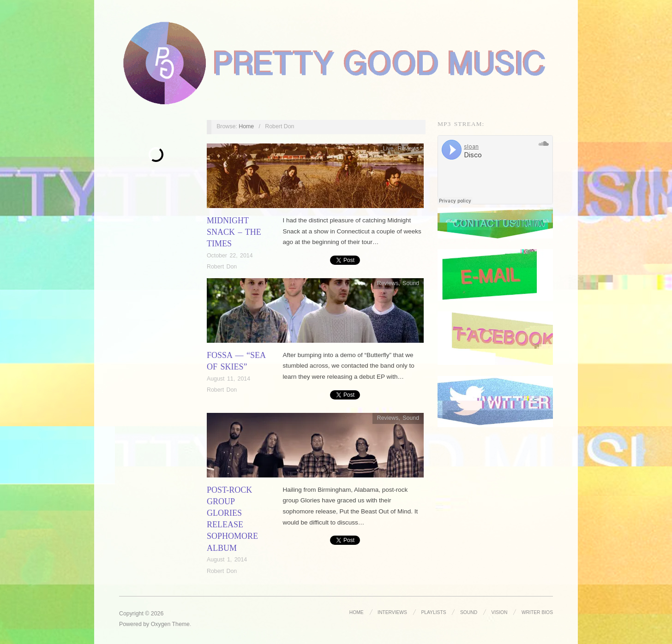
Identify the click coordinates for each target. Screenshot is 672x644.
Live (388, 149)
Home (246, 126)
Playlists (433, 612)
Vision (500, 612)
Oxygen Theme (170, 624)
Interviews (392, 612)
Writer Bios (537, 612)
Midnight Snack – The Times (234, 232)
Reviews (408, 149)
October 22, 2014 (230, 256)
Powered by (135, 624)
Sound (411, 283)
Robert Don (222, 267)
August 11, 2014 (228, 379)
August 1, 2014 (227, 560)
